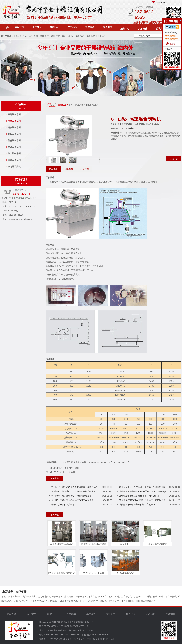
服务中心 (125, 29)
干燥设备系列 (14, 115)
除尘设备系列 (14, 153)
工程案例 (90, 27)
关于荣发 (37, 27)
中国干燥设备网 (94, 639)
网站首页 (19, 27)
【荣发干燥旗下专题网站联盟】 (148, 23)
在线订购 (174, 159)
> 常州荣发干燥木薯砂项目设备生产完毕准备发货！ (73, 491)
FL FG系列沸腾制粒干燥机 (67, 468)
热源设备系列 (14, 147)
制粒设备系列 (14, 121)
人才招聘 (143, 29)
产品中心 (72, 27)
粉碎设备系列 (14, 134)
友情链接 (21, 592)
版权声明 (89, 622)
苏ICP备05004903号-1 (50, 626)
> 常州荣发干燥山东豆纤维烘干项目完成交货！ (71, 500)
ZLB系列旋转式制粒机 (65, 472)
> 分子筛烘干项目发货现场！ (63, 505)
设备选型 (107, 27)
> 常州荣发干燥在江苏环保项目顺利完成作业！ (139, 496)
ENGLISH (160, 2)
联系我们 (160, 29)
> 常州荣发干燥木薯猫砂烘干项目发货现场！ (70, 496)
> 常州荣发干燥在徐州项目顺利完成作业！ (137, 505)
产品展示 (80, 105)
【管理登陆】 (108, 639)
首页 (71, 105)
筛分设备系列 (14, 141)
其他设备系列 (14, 160)
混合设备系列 (14, 128)
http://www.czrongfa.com (20, 219)
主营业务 (8, 592)
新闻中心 (55, 27)
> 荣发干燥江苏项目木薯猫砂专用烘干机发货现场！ (141, 500)
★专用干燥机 (14, 166)
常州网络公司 (56, 639)
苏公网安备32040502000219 (74, 626)
